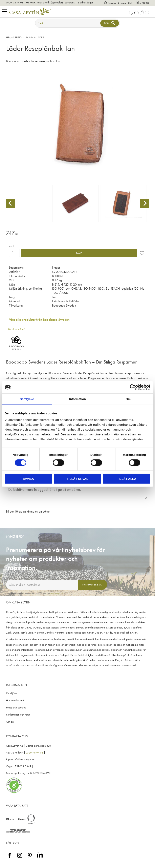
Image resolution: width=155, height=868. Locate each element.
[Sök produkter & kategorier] (68, 23)
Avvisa (28, 479)
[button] (6, 12)
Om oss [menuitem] (10, 722)
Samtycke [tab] (27, 399)
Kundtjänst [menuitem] (12, 693)
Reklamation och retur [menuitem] (18, 715)
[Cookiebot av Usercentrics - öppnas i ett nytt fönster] (133, 387)
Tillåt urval (77, 479)
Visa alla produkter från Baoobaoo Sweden (39, 320)
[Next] (145, 203)
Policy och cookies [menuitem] (16, 708)
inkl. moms (142, 3)
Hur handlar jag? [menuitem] (15, 700)
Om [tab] (128, 399)
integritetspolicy (57, 594)
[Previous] (10, 203)
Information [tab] (78, 399)
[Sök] (110, 23)
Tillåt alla (127, 479)
